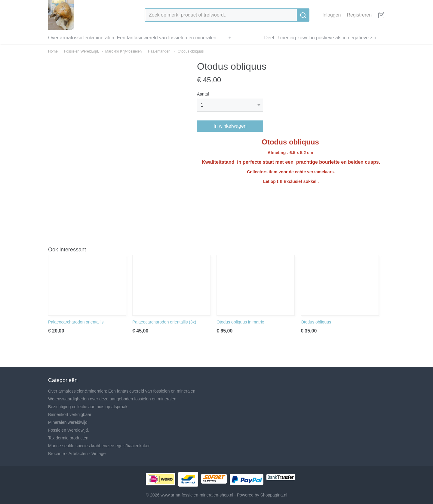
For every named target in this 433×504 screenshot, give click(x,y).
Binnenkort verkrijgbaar (70, 414)
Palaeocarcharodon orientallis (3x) (164, 322)
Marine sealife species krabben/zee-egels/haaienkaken (99, 446)
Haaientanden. (160, 51)
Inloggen (332, 15)
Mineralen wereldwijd (68, 422)
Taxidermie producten (68, 438)
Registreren (359, 15)
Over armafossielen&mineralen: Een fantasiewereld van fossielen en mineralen (132, 38)
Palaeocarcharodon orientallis (76, 322)
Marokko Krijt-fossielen (123, 51)
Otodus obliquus (191, 51)
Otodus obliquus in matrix (240, 322)
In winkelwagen (230, 126)
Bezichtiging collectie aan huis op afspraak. (88, 407)
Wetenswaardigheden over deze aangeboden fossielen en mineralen (112, 399)
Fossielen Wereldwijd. (82, 51)
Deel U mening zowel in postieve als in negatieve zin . (321, 38)
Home (53, 51)
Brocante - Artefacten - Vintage (77, 454)
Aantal (203, 94)
